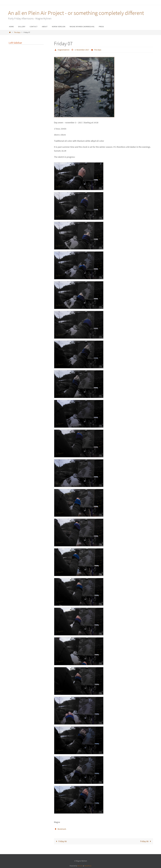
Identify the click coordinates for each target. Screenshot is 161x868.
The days (17, 32)
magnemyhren (64, 50)
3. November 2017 (82, 50)
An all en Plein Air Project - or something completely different (76, 13)
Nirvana (80, 866)
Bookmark (62, 829)
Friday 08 (146, 841)
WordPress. (88, 866)
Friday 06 (61, 841)
